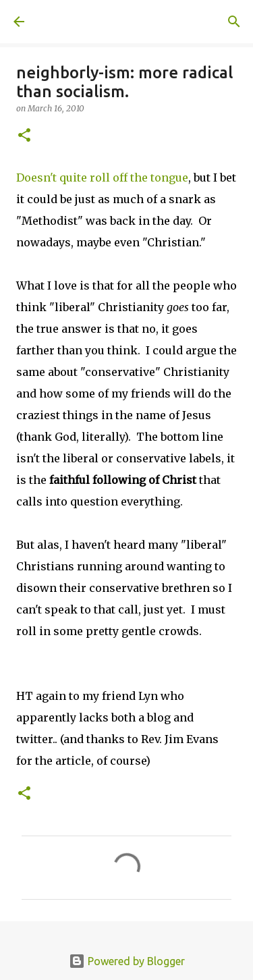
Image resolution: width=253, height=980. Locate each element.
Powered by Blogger (127, 961)
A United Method (81, 22)
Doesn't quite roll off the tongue (102, 178)
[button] (24, 136)
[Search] (234, 22)
